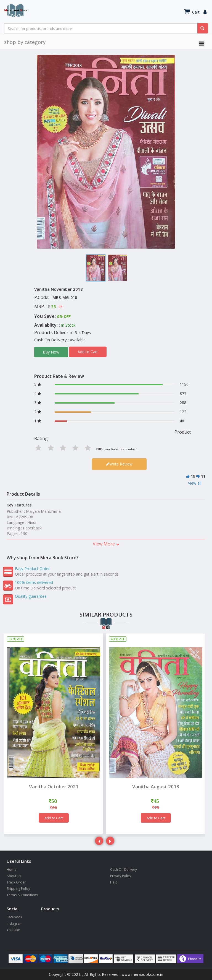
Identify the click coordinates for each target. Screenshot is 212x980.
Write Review (119, 464)
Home (11, 869)
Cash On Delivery (124, 869)
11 (203, 476)
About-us (14, 876)
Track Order (16, 882)
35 (54, 306)
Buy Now (51, 352)
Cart (192, 12)
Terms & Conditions (22, 895)
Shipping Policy (18, 889)
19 (193, 476)
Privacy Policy (121, 876)
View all (195, 483)
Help (114, 882)
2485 (99, 449)
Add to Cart (88, 352)
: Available (77, 340)
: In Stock (67, 325)
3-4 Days (83, 333)
